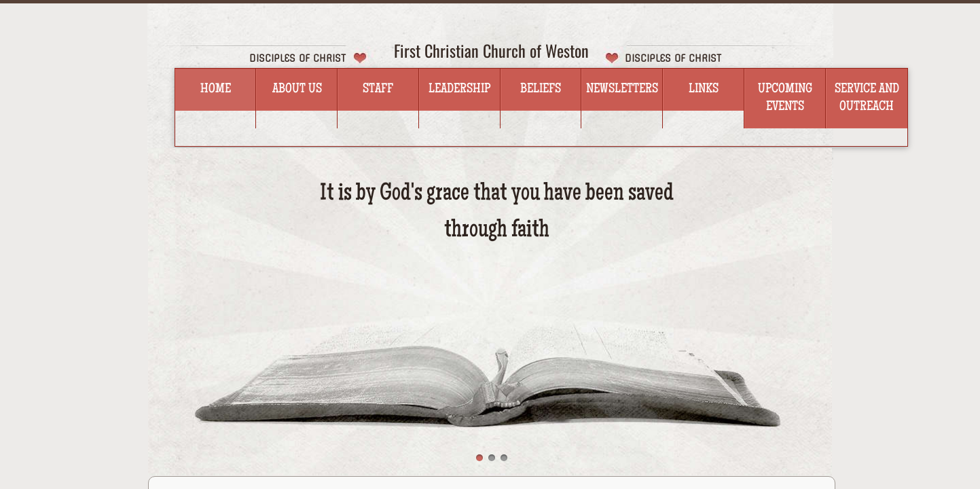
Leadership (459, 90)
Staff (378, 90)
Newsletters (622, 90)
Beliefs (541, 90)
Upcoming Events (785, 98)
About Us (297, 90)
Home (216, 90)
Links (704, 90)
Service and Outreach (867, 98)
